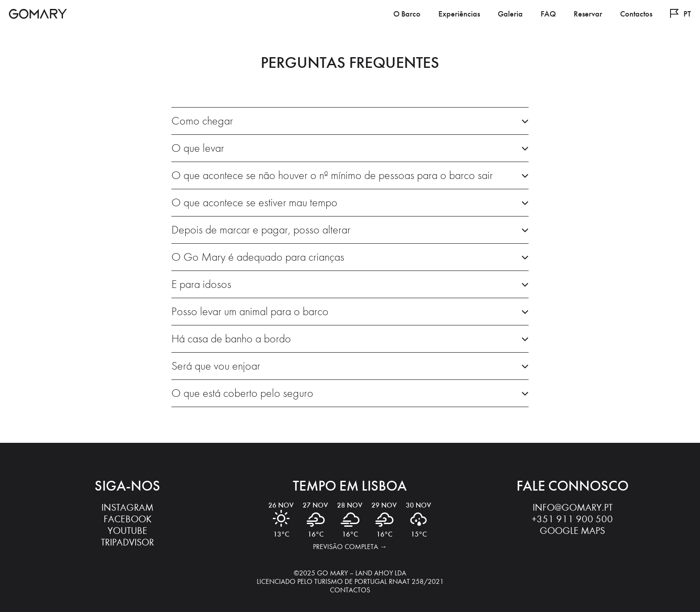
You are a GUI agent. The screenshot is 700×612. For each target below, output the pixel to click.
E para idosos (201, 284)
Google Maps (572, 531)
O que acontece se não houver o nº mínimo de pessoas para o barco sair (332, 175)
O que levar (198, 148)
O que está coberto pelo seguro (242, 393)
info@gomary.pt (573, 508)
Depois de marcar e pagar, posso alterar (261, 230)
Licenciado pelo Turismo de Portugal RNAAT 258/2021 (350, 581)
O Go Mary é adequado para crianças (258, 257)
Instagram (127, 508)
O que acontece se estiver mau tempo (254, 203)
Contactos (350, 590)
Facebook (128, 519)
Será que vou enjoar (216, 366)
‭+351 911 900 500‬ (572, 519)
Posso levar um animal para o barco (250, 312)
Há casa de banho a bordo (231, 339)
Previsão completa (346, 547)
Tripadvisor (127, 542)
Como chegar (202, 121)
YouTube (127, 531)
